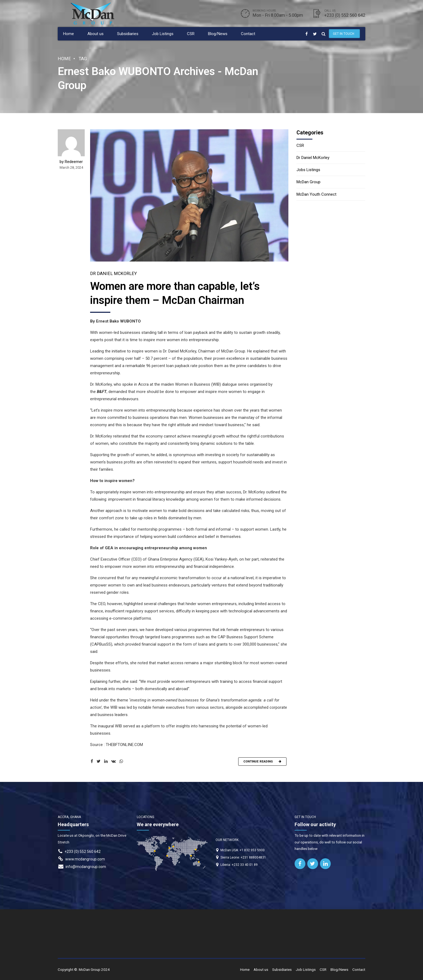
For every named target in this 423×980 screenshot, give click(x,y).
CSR (191, 34)
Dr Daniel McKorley (113, 275)
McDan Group (308, 182)
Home (69, 34)
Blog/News (218, 34)
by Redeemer (71, 163)
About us (95, 34)
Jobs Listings (308, 170)
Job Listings (163, 34)
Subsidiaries (128, 34)
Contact (248, 34)
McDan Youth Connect (316, 194)
